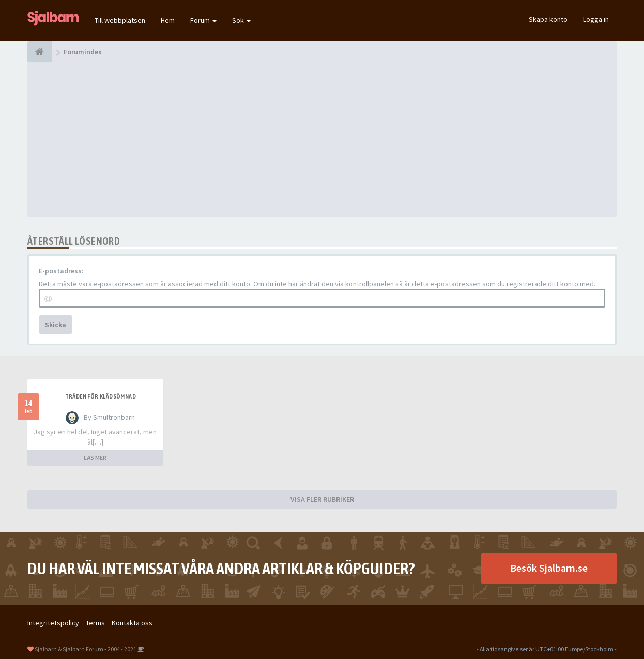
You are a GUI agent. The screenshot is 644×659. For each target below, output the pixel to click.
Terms (95, 623)
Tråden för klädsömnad (101, 396)
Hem (168, 20)
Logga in (596, 19)
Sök (241, 20)
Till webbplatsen (120, 20)
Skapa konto (548, 19)
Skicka (56, 325)
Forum (203, 20)
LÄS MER (95, 458)
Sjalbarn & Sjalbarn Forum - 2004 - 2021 (86, 649)
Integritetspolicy (53, 623)
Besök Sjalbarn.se (549, 568)
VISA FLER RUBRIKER (322, 499)
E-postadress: (61, 271)
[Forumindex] (40, 52)
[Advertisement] (322, 140)
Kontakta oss (132, 623)
